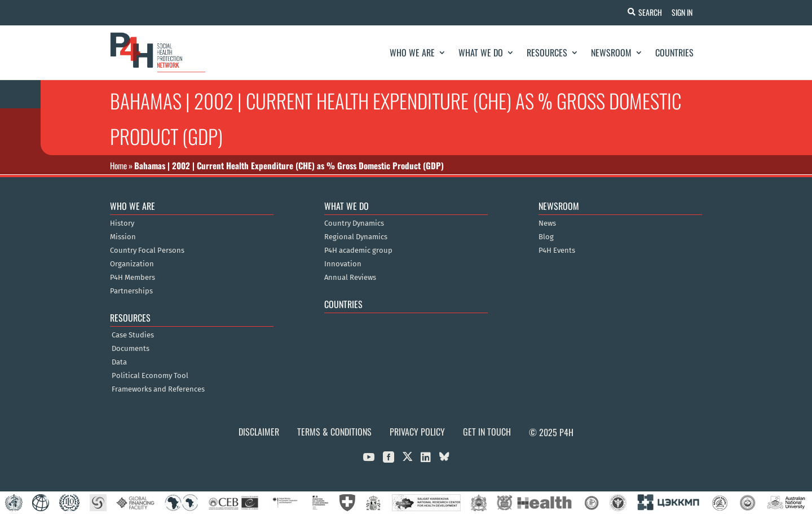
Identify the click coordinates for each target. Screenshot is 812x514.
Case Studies (133, 335)
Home (118, 165)
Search (647, 12)
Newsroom (611, 52)
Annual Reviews (350, 278)
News (547, 223)
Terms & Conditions (334, 432)
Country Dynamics (354, 223)
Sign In (680, 12)
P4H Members (133, 278)
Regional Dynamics (356, 237)
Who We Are (412, 52)
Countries (674, 52)
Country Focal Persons (147, 251)
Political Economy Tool (150, 376)
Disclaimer (259, 432)
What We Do (481, 52)
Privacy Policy (417, 432)
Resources (547, 52)
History (122, 223)
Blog (546, 237)
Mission (123, 237)
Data (119, 362)
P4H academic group (358, 251)
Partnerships (131, 291)
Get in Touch (487, 432)
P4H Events (557, 251)
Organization (132, 264)
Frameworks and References (158, 389)
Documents (131, 349)
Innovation (343, 264)
